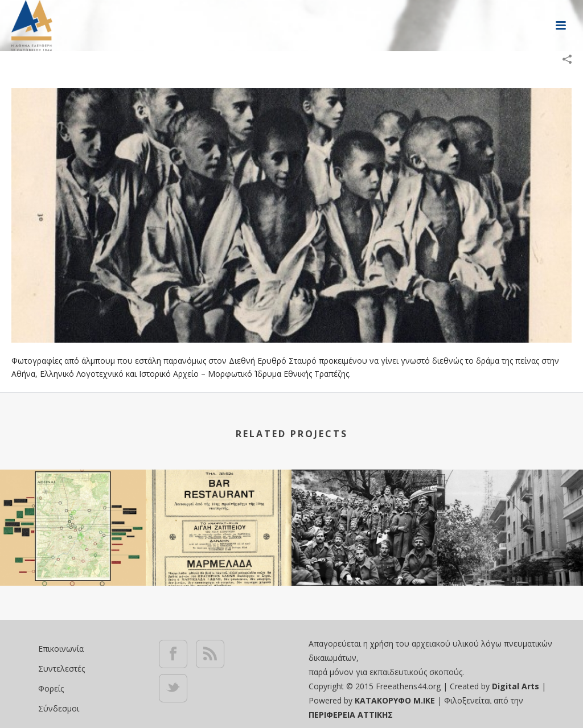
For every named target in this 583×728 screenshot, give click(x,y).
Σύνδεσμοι (59, 708)
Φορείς (51, 688)
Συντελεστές (61, 669)
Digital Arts (516, 686)
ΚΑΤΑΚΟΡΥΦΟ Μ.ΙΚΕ (396, 700)
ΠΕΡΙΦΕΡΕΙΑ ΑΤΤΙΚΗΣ (351, 715)
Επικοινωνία (61, 649)
